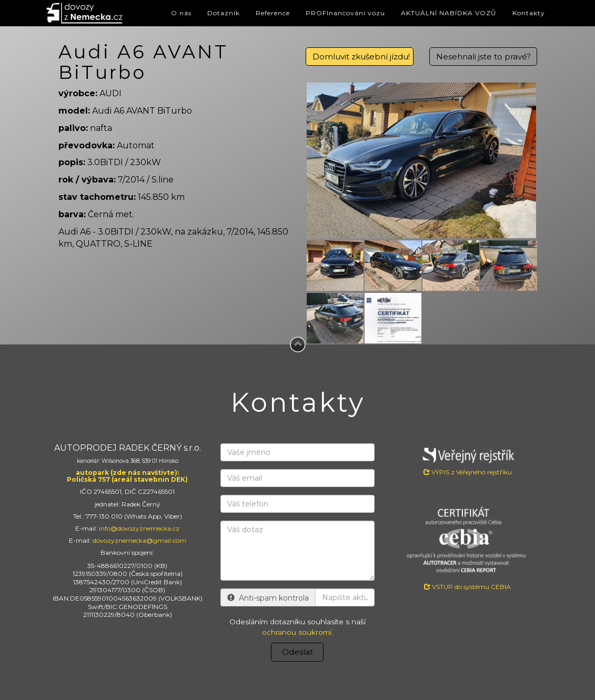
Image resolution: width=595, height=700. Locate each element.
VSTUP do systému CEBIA (467, 587)
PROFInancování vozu (345, 13)
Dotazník (224, 13)
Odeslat (297, 652)
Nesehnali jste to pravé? (483, 57)
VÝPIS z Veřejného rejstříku (467, 460)
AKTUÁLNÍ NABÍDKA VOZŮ (449, 13)
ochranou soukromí (297, 632)
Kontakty (529, 13)
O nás (181, 13)
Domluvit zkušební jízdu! (361, 57)
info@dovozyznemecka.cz (139, 528)
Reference (273, 13)
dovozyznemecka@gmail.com (139, 540)
